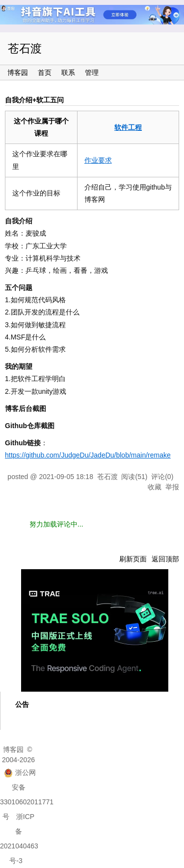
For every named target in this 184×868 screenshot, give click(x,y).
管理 (92, 72)
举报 (172, 487)
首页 (45, 72)
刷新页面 (133, 559)
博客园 (18, 72)
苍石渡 (25, 48)
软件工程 (128, 127)
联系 (68, 72)
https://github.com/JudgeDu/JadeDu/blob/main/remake (88, 455)
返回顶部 (165, 559)
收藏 (155, 487)
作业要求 (98, 160)
